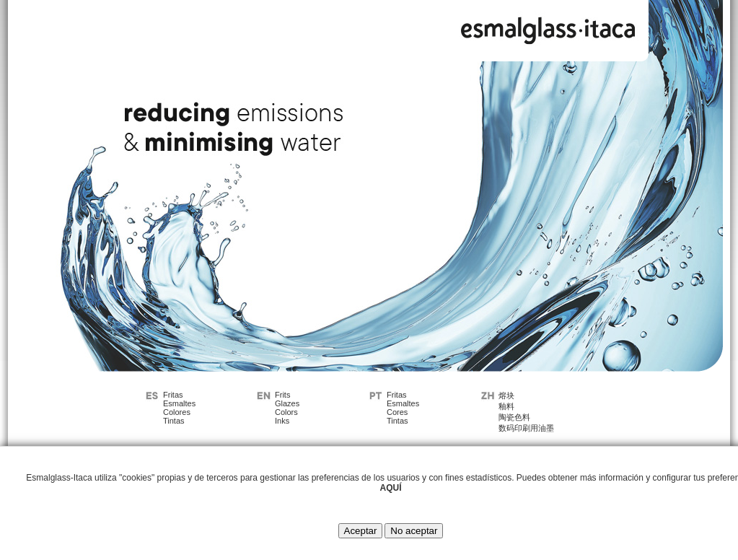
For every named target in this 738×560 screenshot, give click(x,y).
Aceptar (361, 531)
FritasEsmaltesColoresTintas (179, 408)
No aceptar (414, 531)
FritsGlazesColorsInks (287, 408)
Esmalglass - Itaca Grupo (548, 27)
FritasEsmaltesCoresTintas (403, 408)
